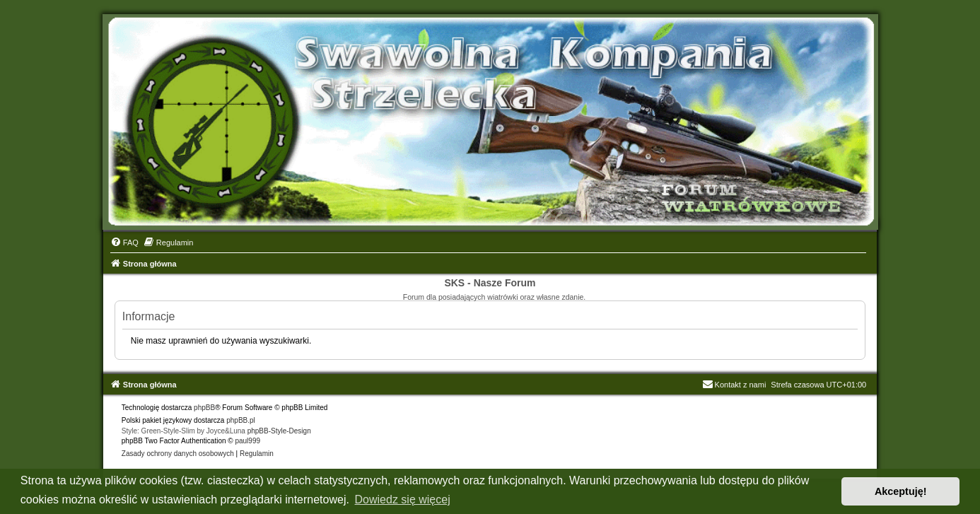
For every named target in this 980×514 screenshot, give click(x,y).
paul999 (247, 441)
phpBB (204, 408)
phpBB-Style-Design (279, 431)
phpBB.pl (241, 420)
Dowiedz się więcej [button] (403, 500)
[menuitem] (124, 243)
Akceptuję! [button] (901, 491)
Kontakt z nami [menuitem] (734, 385)
